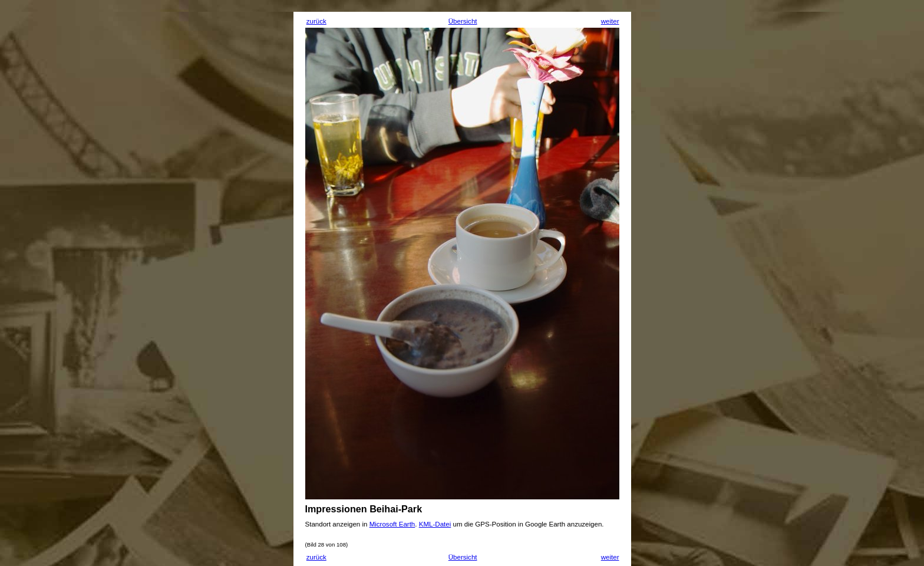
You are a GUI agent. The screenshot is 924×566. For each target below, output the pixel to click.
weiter (610, 21)
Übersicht (463, 21)
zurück (316, 21)
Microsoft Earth (392, 524)
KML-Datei (435, 524)
